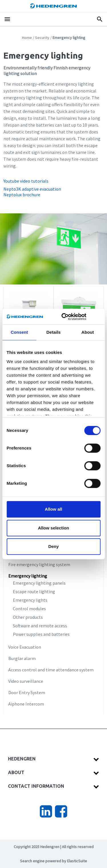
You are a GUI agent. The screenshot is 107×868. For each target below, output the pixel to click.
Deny (53, 546)
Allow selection (53, 528)
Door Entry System (27, 692)
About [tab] (88, 332)
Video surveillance (26, 681)
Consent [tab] (19, 332)
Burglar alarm (22, 658)
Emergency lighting (28, 576)
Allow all (53, 509)
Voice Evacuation (25, 647)
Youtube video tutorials (26, 181)
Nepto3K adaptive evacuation (32, 189)
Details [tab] (54, 332)
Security (42, 38)
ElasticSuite (77, 861)
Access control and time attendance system (51, 670)
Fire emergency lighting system (39, 564)
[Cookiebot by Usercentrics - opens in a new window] (70, 317)
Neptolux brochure (22, 195)
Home (27, 38)
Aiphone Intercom (26, 704)
